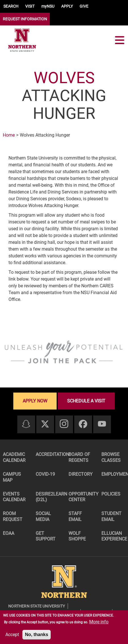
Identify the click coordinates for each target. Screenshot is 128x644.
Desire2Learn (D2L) (49, 497)
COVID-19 (45, 474)
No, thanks (37, 635)
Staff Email (75, 516)
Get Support (46, 536)
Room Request (13, 516)
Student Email (111, 516)
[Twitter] (45, 424)
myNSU (48, 6)
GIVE (84, 6)
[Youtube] (102, 424)
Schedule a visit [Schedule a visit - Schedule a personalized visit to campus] (86, 401)
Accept (12, 635)
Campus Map (12, 477)
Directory (81, 474)
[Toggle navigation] (120, 40)
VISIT (30, 6)
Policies (111, 494)
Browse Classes (111, 457)
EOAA (8, 533)
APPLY (67, 6)
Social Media (43, 516)
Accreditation (49, 454)
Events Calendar (14, 497)
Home (9, 135)
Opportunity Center (82, 497)
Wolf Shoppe (77, 536)
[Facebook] (83, 424)
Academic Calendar (14, 457)
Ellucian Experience (114, 536)
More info (99, 622)
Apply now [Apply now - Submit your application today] (35, 401)
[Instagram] (64, 424)
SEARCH (11, 6)
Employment (115, 474)
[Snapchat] (26, 424)
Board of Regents (79, 457)
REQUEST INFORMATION (25, 19)
